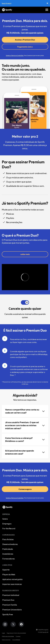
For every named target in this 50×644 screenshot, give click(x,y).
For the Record (9, 528)
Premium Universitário (12, 610)
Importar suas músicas (12, 584)
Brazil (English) (7, 3)
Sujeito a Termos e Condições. (15, 56)
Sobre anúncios (6, 640)
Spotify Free (8, 614)
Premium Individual (11, 595)
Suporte (6, 570)
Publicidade (8, 549)
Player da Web (9, 574)
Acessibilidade (16, 640)
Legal (3, 633)
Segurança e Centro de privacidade (16, 633)
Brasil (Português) (42, 630)
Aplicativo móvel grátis (12, 579)
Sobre (5, 519)
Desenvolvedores (10, 544)
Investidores (8, 554)
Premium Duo (8, 600)
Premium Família (10, 605)
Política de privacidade (8, 636)
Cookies (18, 636)
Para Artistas (8, 539)
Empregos (7, 524)
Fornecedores (9, 559)
